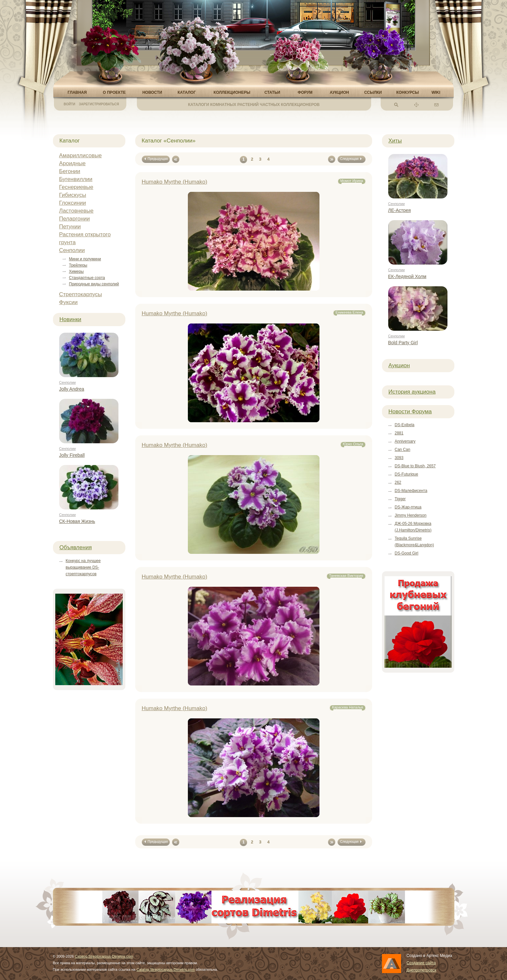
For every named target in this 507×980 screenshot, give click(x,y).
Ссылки (373, 92)
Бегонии (70, 171)
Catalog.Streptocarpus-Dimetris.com (104, 956)
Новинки (71, 319)
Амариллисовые (81, 155)
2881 (399, 433)
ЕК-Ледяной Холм (407, 276)
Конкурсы (407, 92)
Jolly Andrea (72, 389)
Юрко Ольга (353, 444)
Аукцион (339, 92)
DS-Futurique (406, 474)
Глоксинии (73, 203)
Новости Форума (410, 412)
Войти (70, 104)
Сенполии (72, 250)
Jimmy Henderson (411, 515)
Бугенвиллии (76, 179)
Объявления (76, 547)
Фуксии (69, 302)
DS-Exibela (405, 425)
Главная (77, 92)
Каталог (187, 92)
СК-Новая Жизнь (77, 521)
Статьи (272, 92)
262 (398, 482)
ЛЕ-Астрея (400, 210)
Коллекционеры (232, 92)
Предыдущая (156, 159)
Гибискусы (73, 195)
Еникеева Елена (349, 312)
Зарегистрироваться (99, 104)
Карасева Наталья (347, 707)
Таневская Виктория (346, 576)
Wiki (436, 92)
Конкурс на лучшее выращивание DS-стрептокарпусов (83, 567)
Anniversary (405, 441)
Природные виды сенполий (94, 284)
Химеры (76, 271)
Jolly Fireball (72, 455)
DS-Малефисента (411, 491)
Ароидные (73, 163)
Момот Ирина (352, 181)
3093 (399, 458)
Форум (305, 92)
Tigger (400, 499)
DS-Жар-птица (408, 507)
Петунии (70, 227)
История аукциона (412, 392)
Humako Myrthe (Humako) (175, 182)
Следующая (352, 159)
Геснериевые (76, 187)
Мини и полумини (85, 259)
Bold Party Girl (403, 343)
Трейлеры (78, 265)
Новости (152, 92)
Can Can (403, 450)
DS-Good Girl (407, 553)
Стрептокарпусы (81, 294)
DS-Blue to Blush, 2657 (415, 466)
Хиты (395, 141)
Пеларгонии (75, 219)
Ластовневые (76, 211)
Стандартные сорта (87, 278)
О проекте (114, 92)
